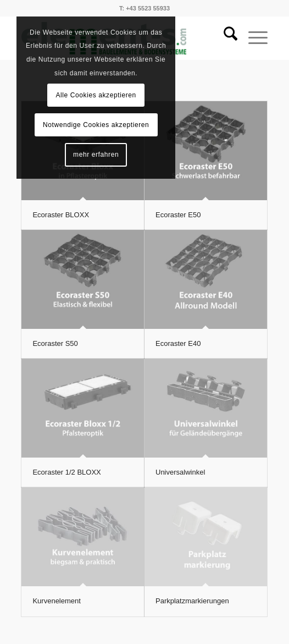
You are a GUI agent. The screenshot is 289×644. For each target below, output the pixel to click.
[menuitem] (225, 38)
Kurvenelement (56, 601)
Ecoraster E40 (178, 343)
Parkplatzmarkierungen (192, 601)
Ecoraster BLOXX (61, 215)
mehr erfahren (96, 155)
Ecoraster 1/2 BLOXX (66, 472)
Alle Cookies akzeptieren (96, 95)
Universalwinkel (180, 472)
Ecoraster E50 (178, 215)
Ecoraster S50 (55, 343)
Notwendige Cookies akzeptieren (96, 125)
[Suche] (225, 38)
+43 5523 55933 (148, 8)
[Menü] (252, 38)
